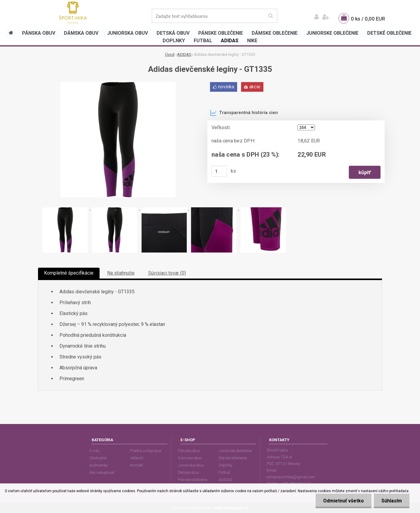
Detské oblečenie (233, 458)
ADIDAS (184, 54)
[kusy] (219, 171)
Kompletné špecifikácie (69, 273)
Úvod (170, 54)
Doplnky (226, 465)
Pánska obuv (189, 451)
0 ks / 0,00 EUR (368, 19)
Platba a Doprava (146, 451)
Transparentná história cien (244, 113)
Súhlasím (392, 501)
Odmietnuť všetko (344, 501)
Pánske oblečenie (193, 480)
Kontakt (137, 465)
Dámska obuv (190, 458)
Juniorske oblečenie (235, 451)
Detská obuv (189, 472)
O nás (94, 451)
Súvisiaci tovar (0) (167, 273)
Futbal (224, 472)
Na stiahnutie (121, 273)
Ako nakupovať (102, 472)
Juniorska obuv (191, 465)
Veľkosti (137, 458)
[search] (270, 16)
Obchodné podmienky (99, 462)
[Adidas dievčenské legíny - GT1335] (118, 84)
